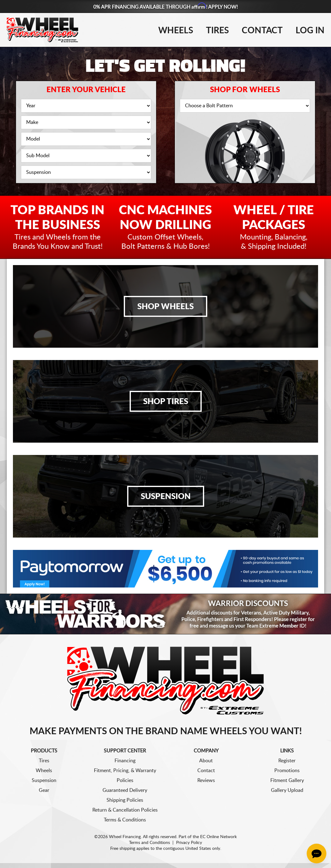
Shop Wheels (165, 307)
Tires (217, 31)
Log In (310, 31)
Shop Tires (166, 402)
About (206, 761)
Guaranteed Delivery (125, 790)
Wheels (176, 31)
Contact (262, 31)
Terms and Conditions (149, 843)
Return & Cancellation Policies (125, 810)
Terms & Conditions (125, 820)
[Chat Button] (317, 854)
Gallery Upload (287, 790)
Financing (125, 761)
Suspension (166, 497)
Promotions (287, 771)
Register (287, 761)
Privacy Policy (189, 843)
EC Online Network (218, 837)
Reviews (206, 780)
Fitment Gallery (287, 780)
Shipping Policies (125, 800)
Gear (44, 790)
